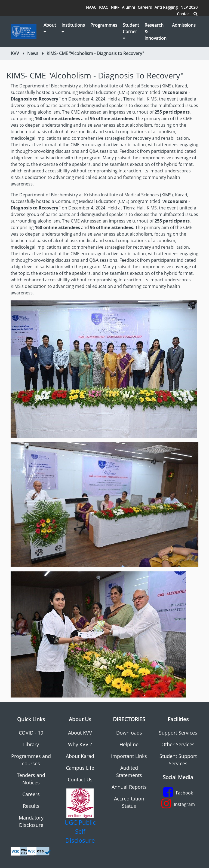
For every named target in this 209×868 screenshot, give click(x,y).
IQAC (104, 7)
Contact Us (80, 779)
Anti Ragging (166, 7)
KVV (15, 53)
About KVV (80, 733)
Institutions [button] (73, 28)
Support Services (178, 733)
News (33, 53)
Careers (145, 7)
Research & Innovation (156, 32)
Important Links (129, 756)
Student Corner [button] (131, 31)
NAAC (91, 7)
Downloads (129, 733)
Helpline (129, 744)
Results (31, 806)
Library (31, 744)
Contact (184, 14)
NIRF (115, 7)
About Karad (80, 756)
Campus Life (80, 768)
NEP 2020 (189, 7)
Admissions (184, 25)
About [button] (50, 28)
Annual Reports (129, 787)
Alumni (128, 7)
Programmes (104, 25)
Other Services (178, 744)
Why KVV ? (80, 744)
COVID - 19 (31, 733)
